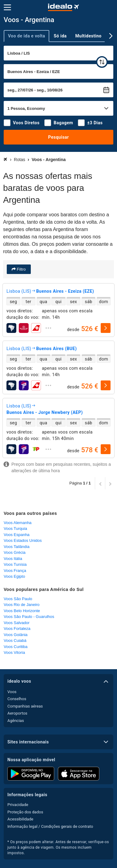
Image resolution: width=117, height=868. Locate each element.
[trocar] (102, 62)
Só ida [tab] (60, 36)
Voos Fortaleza (17, 629)
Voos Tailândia (17, 547)
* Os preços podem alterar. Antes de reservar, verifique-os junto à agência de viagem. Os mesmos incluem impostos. (58, 847)
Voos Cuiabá (15, 640)
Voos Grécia (15, 552)
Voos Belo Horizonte (22, 611)
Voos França (15, 571)
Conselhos (17, 699)
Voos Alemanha (18, 523)
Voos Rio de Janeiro (22, 605)
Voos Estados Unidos (23, 540)
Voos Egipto (14, 576)
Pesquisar (58, 137)
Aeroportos (17, 713)
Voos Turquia (15, 529)
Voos (12, 692)
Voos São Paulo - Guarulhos (29, 617)
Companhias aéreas (25, 706)
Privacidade (18, 805)
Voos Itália (13, 559)
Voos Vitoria (14, 652)
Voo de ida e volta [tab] (26, 36)
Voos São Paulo (18, 599)
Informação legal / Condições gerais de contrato (50, 826)
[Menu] (7, 7)
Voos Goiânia (16, 635)
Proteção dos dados (25, 812)
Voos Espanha (17, 535)
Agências (16, 721)
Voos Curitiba (16, 647)
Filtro (21, 269)
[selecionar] (106, 328)
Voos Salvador (17, 623)
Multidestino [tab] (89, 36)
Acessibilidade (20, 819)
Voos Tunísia (15, 564)
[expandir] (48, 328)
